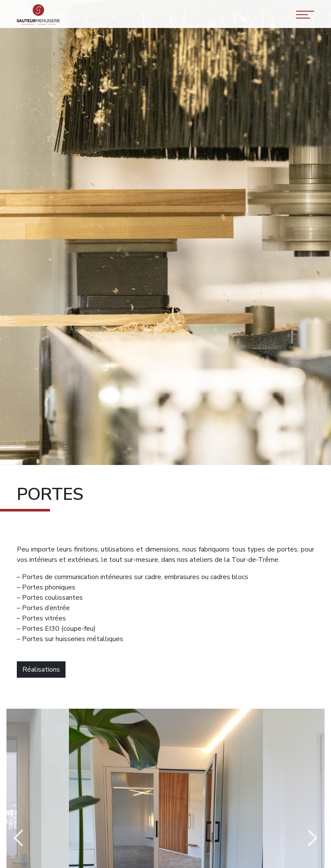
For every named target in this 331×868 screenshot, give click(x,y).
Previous (18, 838)
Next (313, 838)
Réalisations (41, 670)
